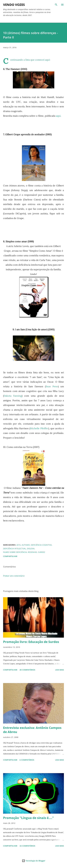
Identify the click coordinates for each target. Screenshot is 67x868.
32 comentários (27, 846)
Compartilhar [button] (10, 556)
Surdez (42, 552)
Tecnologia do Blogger (34, 861)
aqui (47, 60)
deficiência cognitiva (41, 545)
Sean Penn (52, 386)
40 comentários (27, 670)
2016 (19, 545)
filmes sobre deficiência (15, 552)
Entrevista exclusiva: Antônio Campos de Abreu (32, 730)
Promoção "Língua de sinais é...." (28, 818)
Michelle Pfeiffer (39, 428)
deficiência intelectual (15, 548)
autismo (26, 545)
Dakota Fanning (13, 396)
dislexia (31, 548)
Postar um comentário (14, 576)
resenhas (32, 552)
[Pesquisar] (56, 5)
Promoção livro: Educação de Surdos (31, 642)
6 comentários (27, 760)
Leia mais (60, 670)
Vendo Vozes (14, 5)
